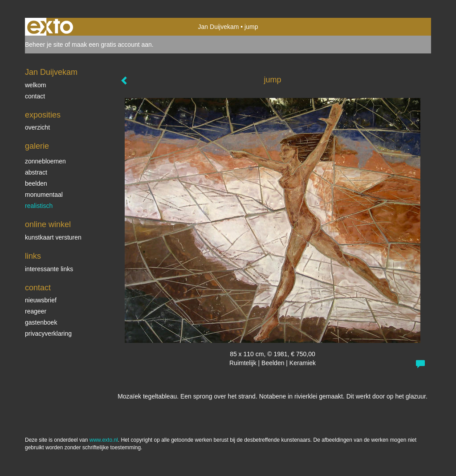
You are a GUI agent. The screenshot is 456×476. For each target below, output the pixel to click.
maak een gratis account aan (112, 45)
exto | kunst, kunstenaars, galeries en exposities (50, 27)
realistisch (39, 206)
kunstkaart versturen (53, 237)
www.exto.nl (104, 440)
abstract (36, 172)
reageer (36, 311)
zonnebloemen (45, 161)
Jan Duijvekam (219, 27)
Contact (38, 288)
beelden (36, 183)
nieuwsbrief (41, 300)
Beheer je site (44, 45)
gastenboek (41, 322)
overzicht (37, 127)
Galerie (37, 146)
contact (35, 96)
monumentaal (44, 195)
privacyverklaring (48, 334)
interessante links (49, 269)
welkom (35, 85)
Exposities (43, 115)
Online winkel (48, 224)
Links (33, 256)
